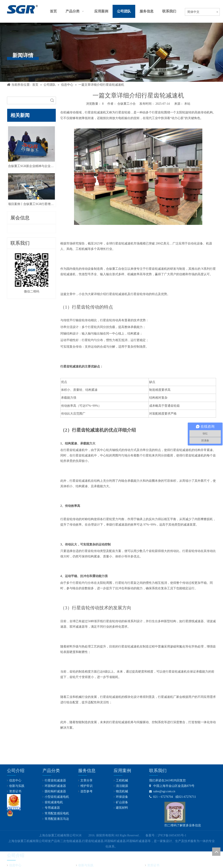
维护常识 (86, 786)
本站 (187, 104)
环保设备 (122, 797)
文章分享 (86, 780)
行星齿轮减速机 (95, 112)
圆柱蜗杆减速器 (55, 791)
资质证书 (15, 791)
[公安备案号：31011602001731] (10, 813)
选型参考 (86, 791)
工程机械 (122, 780)
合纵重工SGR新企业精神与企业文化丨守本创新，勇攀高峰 (31, 166)
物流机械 (122, 791)
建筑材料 (122, 808)
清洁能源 (122, 786)
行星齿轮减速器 (55, 780)
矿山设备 (122, 802)
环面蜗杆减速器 (55, 786)
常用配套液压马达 (57, 819)
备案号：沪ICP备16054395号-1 (166, 835)
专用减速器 (52, 808)
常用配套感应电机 (57, 813)
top (216, 852)
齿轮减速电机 (54, 802)
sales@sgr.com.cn (162, 791)
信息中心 (15, 780)
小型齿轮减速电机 (57, 797)
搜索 (52, 100)
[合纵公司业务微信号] (175, 812)
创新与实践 (17, 786)
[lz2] (14, 802)
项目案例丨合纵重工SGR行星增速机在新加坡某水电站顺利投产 (31, 204)
